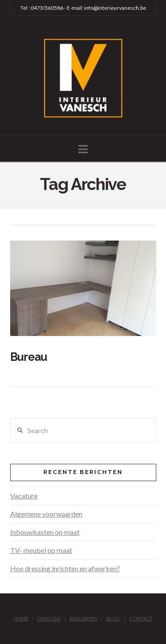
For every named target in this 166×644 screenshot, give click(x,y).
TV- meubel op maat (41, 550)
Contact (141, 618)
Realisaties (83, 618)
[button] (83, 149)
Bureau (29, 357)
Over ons (49, 618)
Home (21, 618)
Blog (113, 618)
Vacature (24, 496)
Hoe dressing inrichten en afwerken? (65, 568)
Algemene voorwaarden (46, 514)
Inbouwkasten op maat (45, 532)
